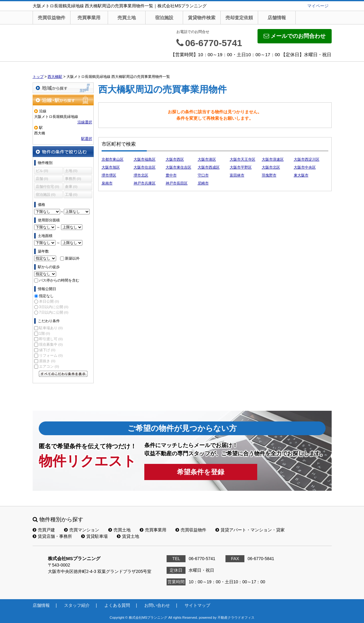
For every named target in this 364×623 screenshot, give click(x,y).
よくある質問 (117, 605)
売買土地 (127, 18)
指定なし (46, 296)
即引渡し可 (51, 339)
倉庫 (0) (71, 187)
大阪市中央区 (305, 167)
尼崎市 (203, 183)
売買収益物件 (52, 18)
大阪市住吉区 (145, 167)
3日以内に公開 (54, 307)
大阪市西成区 (209, 167)
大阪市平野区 (241, 167)
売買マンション (82, 530)
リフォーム (51, 355)
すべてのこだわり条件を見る (63, 374)
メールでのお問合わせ (295, 36)
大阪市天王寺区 (243, 159)
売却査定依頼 (239, 18)
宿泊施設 (164, 18)
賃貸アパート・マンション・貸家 (250, 530)
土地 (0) (71, 171)
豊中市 (171, 175)
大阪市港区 (207, 159)
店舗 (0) (42, 179)
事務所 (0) (73, 179)
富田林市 (237, 175)
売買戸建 (44, 530)
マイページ (318, 6)
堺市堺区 (109, 175)
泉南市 (107, 183)
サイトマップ (197, 605)
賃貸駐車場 (94, 536)
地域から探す (63, 88)
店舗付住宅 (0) (47, 187)
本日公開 (49, 301)
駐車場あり (51, 328)
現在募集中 (51, 344)
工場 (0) (71, 195)
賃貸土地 (128, 536)
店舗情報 (277, 18)
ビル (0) (42, 171)
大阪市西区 (175, 159)
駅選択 (87, 139)
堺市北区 (141, 175)
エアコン (49, 366)
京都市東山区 (113, 159)
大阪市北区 (271, 167)
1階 (45, 333)
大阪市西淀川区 (307, 159)
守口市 (203, 175)
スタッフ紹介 (77, 605)
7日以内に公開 (54, 312)
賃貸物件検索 (202, 18)
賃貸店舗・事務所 (52, 536)
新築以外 (72, 258)
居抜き (47, 361)
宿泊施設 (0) (46, 195)
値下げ (47, 350)
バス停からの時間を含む (59, 280)
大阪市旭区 (111, 167)
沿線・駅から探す (63, 100)
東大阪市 (301, 175)
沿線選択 (85, 122)
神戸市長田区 (177, 183)
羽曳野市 (269, 175)
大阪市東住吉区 (178, 167)
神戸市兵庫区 (145, 183)
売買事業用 (89, 18)
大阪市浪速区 (273, 159)
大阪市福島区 (145, 159)
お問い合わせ (157, 605)
